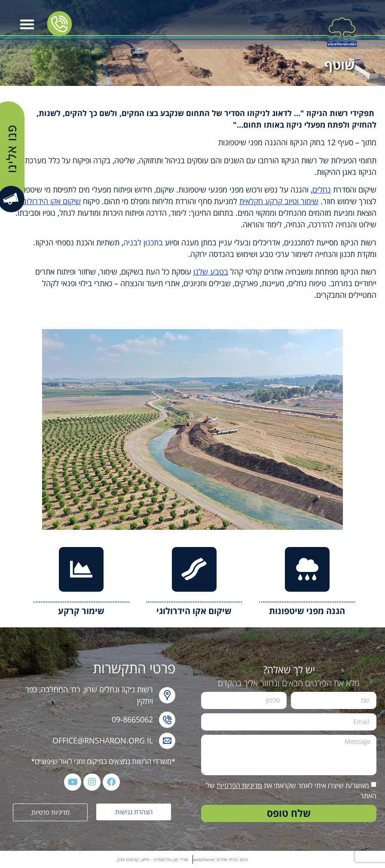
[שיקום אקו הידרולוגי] (194, 569)
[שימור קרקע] (81, 569)
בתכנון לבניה (143, 242)
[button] (27, 24)
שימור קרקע (81, 611)
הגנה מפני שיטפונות (307, 611)
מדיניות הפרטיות (239, 785)
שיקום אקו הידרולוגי (194, 611)
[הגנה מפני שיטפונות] (307, 569)
